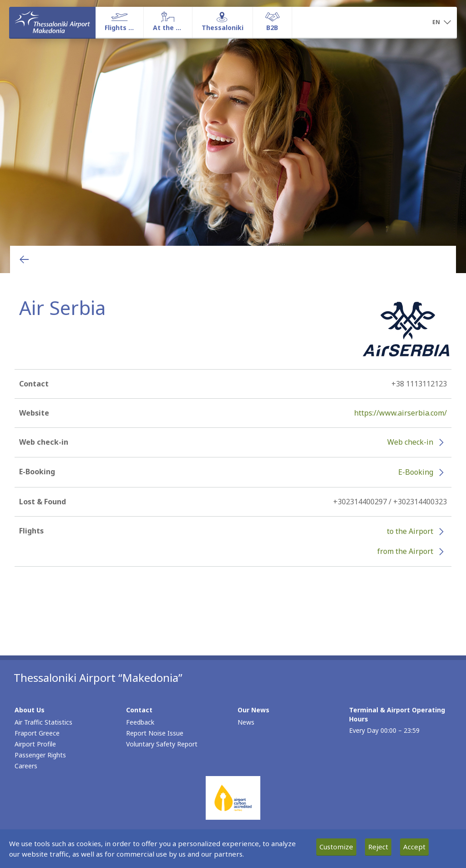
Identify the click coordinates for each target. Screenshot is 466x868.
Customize (336, 847)
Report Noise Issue (155, 733)
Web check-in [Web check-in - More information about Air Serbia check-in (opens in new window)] (410, 442)
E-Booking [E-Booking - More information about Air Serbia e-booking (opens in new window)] (416, 472)
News (246, 722)
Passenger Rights (40, 755)
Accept (414, 847)
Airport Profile (35, 744)
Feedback (140, 722)
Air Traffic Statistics (43, 722)
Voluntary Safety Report (162, 744)
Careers (26, 766)
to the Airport (410, 531)
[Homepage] (52, 22)
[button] (441, 23)
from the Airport (405, 551)
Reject (378, 847)
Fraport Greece (37, 733)
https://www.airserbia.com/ (400, 413)
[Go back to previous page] (24, 259)
